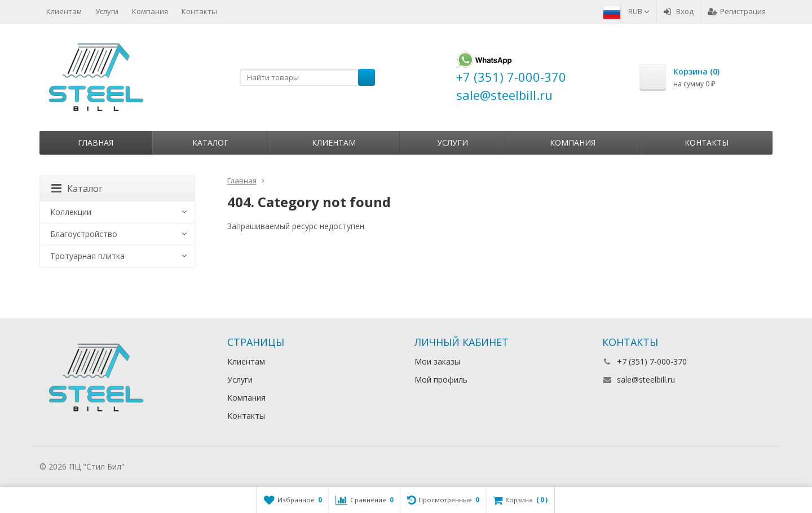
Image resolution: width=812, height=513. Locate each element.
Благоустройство (84, 234)
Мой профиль (441, 380)
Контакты (199, 11)
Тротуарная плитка (87, 256)
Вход (679, 11)
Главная (96, 142)
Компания (150, 11)
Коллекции (71, 212)
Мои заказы (437, 361)
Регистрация (737, 11)
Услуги (107, 11)
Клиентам (64, 11)
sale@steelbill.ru (646, 380)
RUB (639, 11)
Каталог (210, 142)
